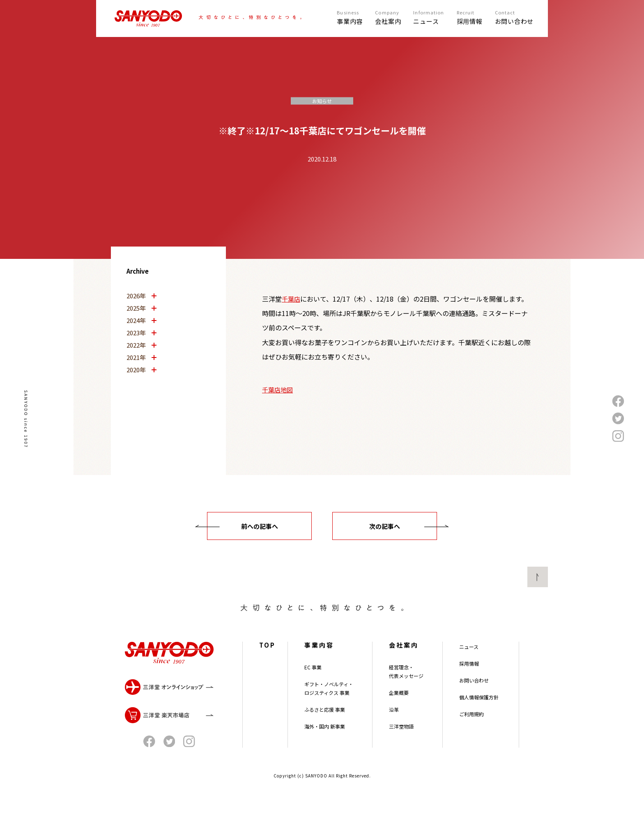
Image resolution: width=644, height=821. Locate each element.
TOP (267, 661)
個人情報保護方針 (479, 713)
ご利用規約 (471, 730)
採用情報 (469, 679)
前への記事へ (260, 526)
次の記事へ (385, 526)
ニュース (469, 663)
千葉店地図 (277, 390)
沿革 (394, 725)
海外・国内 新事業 (325, 742)
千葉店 (291, 299)
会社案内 (404, 661)
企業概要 (399, 709)
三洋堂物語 (401, 742)
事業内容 (319, 661)
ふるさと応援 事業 (325, 725)
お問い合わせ (474, 696)
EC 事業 (313, 683)
